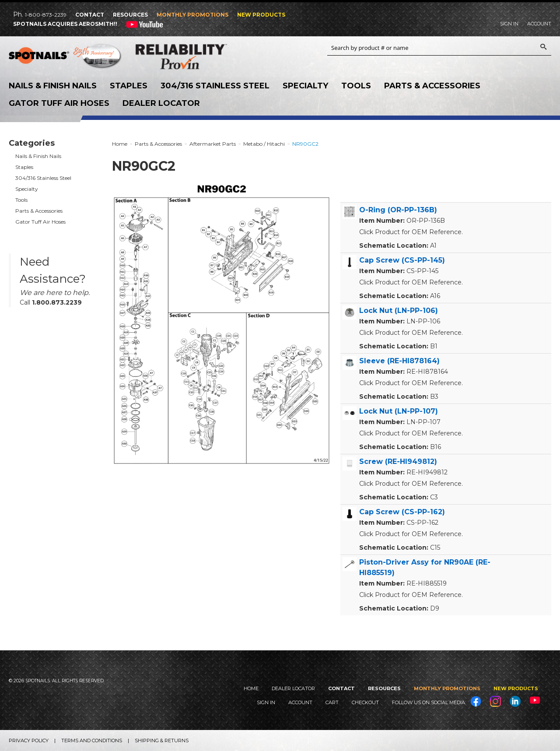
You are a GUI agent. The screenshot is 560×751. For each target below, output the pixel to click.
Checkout (365, 702)
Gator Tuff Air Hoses (59, 103)
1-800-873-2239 (46, 15)
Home (251, 688)
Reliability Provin (192, 56)
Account (539, 24)
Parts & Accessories (432, 86)
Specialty (305, 86)
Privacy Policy (29, 740)
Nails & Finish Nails (53, 86)
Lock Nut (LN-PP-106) (399, 311)
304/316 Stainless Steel (215, 86)
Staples (129, 86)
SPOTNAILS (66, 57)
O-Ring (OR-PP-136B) (398, 210)
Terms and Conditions (92, 740)
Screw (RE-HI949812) (398, 461)
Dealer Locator (161, 103)
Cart (332, 702)
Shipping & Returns (162, 740)
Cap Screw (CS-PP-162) (402, 512)
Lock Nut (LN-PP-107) (399, 411)
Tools (356, 86)
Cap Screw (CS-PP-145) (402, 260)
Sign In (509, 24)
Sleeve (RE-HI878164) (399, 361)
